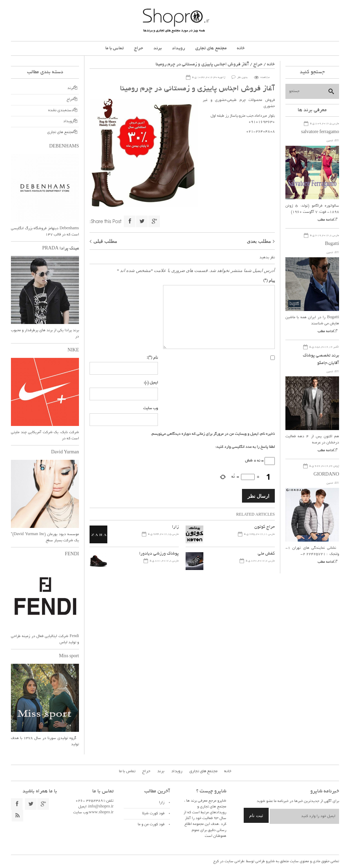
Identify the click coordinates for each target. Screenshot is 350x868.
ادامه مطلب (326, 220)
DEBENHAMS (64, 147)
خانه (241, 48)
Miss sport (69, 657)
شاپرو (270, 861)
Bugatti (332, 244)
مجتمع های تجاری (211, 48)
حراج (139, 48)
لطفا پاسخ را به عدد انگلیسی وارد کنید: (245, 447)
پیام (269, 280)
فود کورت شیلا (153, 814)
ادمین (330, 141)
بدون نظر (243, 77)
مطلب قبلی (105, 241)
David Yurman (65, 453)
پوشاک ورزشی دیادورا (159, 554)
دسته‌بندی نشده (61, 111)
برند (158, 48)
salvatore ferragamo (320, 132)
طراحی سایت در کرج (229, 861)
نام (152, 357)
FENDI (72, 555)
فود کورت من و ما (151, 825)
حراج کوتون (265, 527)
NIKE (73, 351)
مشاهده (265, 77)
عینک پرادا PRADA (61, 249)
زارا (175, 527)
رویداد (178, 48)
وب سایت (151, 409)
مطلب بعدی (259, 241)
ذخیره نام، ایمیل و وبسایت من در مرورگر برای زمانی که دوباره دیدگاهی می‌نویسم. (213, 434)
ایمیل (151, 383)
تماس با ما (115, 48)
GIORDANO (326, 475)
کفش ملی (266, 554)
